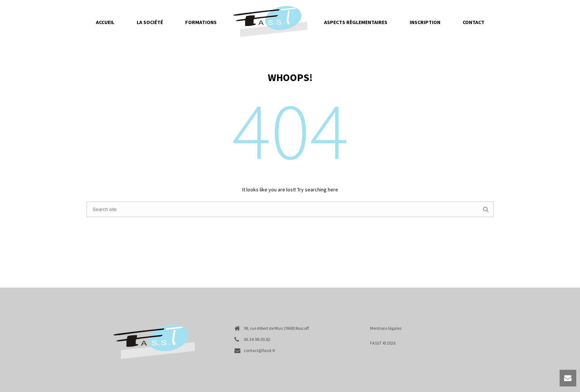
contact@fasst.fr (259, 350)
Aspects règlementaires (356, 22)
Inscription (425, 22)
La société (150, 22)
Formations (201, 22)
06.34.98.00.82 (257, 339)
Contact (474, 22)
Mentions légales (386, 328)
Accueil (105, 22)
